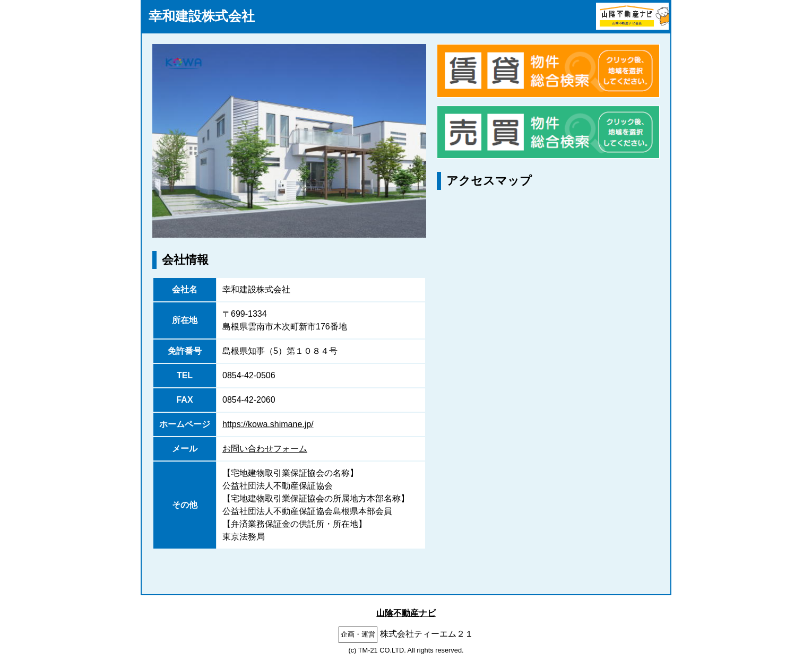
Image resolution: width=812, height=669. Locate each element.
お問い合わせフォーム (265, 449)
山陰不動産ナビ (406, 613)
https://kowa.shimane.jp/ (268, 424)
